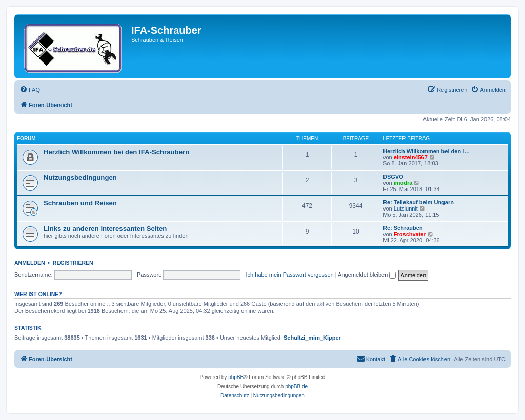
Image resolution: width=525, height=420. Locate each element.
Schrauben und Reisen (80, 203)
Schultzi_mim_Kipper (312, 338)
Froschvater (410, 234)
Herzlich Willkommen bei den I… (426, 151)
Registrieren (73, 263)
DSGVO (393, 177)
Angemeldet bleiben (367, 275)
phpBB (236, 377)
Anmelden (30, 263)
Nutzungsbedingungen (80, 177)
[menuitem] (30, 90)
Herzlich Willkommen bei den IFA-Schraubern (116, 152)
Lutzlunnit (406, 208)
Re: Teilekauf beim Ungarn (418, 202)
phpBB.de (296, 386)
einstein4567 (411, 157)
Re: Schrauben (403, 228)
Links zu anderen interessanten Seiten (105, 229)
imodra (403, 183)
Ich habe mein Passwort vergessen (290, 275)
